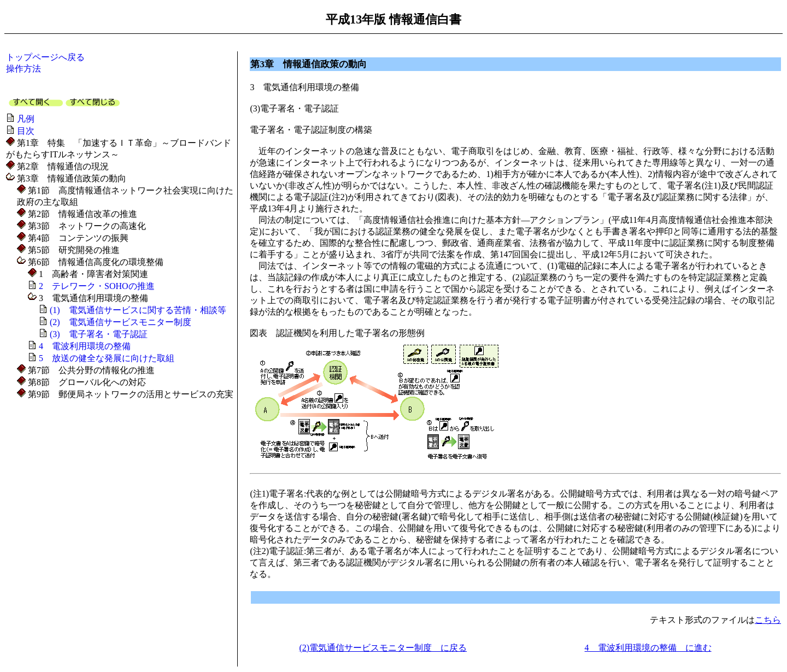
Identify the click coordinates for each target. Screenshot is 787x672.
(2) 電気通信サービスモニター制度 (121, 322)
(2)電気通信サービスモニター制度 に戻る (383, 648)
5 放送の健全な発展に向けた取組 (107, 358)
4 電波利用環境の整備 (85, 346)
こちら (768, 620)
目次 (26, 131)
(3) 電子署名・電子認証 (99, 334)
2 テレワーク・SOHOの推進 (97, 286)
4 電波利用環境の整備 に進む (648, 648)
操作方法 (24, 69)
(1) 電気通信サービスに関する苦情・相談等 (138, 310)
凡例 (26, 119)
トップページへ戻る (45, 57)
